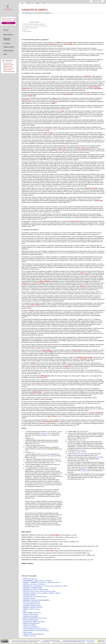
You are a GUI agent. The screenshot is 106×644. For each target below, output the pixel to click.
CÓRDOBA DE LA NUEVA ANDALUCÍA (33, 634)
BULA (25, 611)
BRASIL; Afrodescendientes (31, 620)
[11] (69, 202)
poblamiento (88, 76)
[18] (46, 377)
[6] (103, 137)
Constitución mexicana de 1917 (82, 454)
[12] (45, 219)
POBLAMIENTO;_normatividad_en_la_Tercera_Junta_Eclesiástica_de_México (45, 586)
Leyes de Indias (68, 44)
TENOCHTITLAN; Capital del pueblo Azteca (35, 597)
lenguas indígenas (47, 350)
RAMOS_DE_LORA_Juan (30, 579)
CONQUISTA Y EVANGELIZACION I (33, 588)
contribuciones (47, 12)
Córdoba (58, 43)
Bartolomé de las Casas (77, 221)
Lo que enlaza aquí (8, 63)
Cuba (51, 80)
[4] (86, 114)
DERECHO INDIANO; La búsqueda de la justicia (36, 631)
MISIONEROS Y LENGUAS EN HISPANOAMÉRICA (36, 600)
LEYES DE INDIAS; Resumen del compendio (35, 629)
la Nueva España (50, 456)
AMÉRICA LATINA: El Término (31, 609)
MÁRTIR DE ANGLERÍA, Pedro (31, 623)
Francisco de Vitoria (46, 433)
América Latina (98, 201)
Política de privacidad (45, 642)
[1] (103, 85)
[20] (78, 425)
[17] (71, 339)
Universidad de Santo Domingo (84, 357)
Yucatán (53, 103)
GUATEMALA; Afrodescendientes (32, 606)
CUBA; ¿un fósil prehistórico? (31, 627)
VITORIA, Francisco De (29, 636)
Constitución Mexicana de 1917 (32, 604)
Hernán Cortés (72, 43)
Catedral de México (37, 392)
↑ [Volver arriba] (25, 432)
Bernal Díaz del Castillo (91, 188)
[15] (26, 317)
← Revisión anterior (28, 14)
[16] (91, 326)
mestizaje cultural (76, 350)
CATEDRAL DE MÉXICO (29, 595)
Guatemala (24, 283)
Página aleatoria (8, 51)
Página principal (8, 35)
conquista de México (93, 87)
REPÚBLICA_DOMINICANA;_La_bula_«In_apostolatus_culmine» (42, 582)
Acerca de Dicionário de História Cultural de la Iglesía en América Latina (68, 642)
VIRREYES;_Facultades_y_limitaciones (34, 584)
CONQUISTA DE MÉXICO (30, 625)
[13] (34, 226)
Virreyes (31, 310)
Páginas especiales (8, 66)
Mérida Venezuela (45, 376)
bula (24, 123)
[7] (55, 150)
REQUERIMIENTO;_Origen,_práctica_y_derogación (38, 581)
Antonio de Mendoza (45, 281)
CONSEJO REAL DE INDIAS (30, 616)
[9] (84, 177)
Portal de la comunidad (7, 39)
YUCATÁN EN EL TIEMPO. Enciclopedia (34, 622)
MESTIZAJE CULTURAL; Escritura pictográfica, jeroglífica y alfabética (42, 593)
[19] (101, 381)
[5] (72, 136)
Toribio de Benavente (82, 149)
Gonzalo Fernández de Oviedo (50, 422)
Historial (44, 3)
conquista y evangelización (96, 413)
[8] (45, 159)
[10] (65, 191)
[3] (56, 103)
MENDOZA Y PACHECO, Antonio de (33, 607)
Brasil (63, 111)
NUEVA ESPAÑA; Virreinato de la (32, 613)
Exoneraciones (91, 642)
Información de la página (10, 71)
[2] (56, 99)
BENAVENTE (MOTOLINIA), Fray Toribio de (35, 618)
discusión (41, 12)
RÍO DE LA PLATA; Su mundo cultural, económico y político (40, 591)
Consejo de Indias (48, 133)
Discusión (29, 3)
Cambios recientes (9, 47)
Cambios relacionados (9, 65)
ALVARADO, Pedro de (29, 598)
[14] (95, 236)
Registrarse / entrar (97, 1)
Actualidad (7, 43)
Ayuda (5, 54)
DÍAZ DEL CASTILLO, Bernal (31, 615)
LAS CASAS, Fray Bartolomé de (32, 602)
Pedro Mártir (98, 89)
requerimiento (25, 100)
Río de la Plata (98, 457)
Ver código (37, 3)
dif (23, 14)
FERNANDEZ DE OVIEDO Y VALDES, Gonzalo (35, 590)
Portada (6, 30)
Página (22, 3)
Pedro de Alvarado (39, 283)
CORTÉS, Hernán (28, 632)
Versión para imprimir (9, 68)
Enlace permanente (8, 70)
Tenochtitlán (83, 359)
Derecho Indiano (50, 44)
